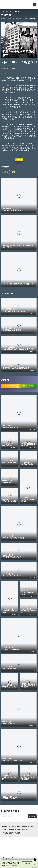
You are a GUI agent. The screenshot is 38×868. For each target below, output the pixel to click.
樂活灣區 (11, 826)
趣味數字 (4, 19)
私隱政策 (8, 865)
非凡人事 (31, 826)
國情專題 (24, 830)
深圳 (13, 69)
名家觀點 (18, 830)
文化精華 (5, 830)
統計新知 (18, 19)
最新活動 (18, 833)
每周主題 (5, 833)
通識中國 (9, 12)
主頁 (3, 12)
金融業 (6, 69)
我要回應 (19, 159)
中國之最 (11, 19)
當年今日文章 (7, 293)
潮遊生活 (18, 826)
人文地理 (25, 19)
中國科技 (5, 826)
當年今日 (16, 12)
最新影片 (11, 833)
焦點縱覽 (11, 830)
